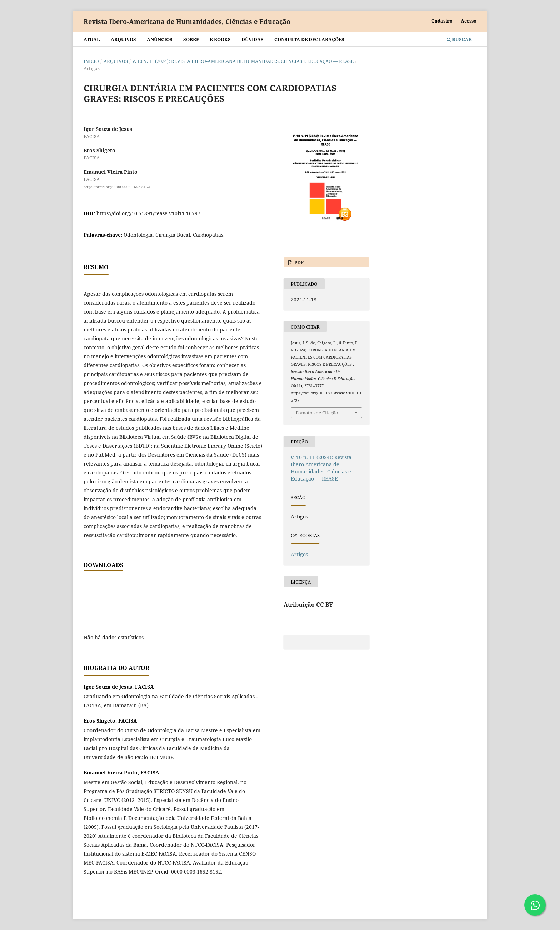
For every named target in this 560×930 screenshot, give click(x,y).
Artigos (299, 554)
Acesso (469, 21)
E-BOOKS (220, 39)
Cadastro (442, 21)
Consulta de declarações (309, 39)
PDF (298, 262)
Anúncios (160, 39)
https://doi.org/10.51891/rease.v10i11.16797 (148, 213)
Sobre (191, 39)
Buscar (459, 39)
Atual (92, 39)
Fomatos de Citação (317, 413)
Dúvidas (252, 39)
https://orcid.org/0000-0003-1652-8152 (117, 187)
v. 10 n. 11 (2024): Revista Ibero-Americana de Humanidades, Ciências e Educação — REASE (243, 61)
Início (91, 61)
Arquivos (123, 39)
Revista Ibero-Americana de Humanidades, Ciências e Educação (187, 21)
